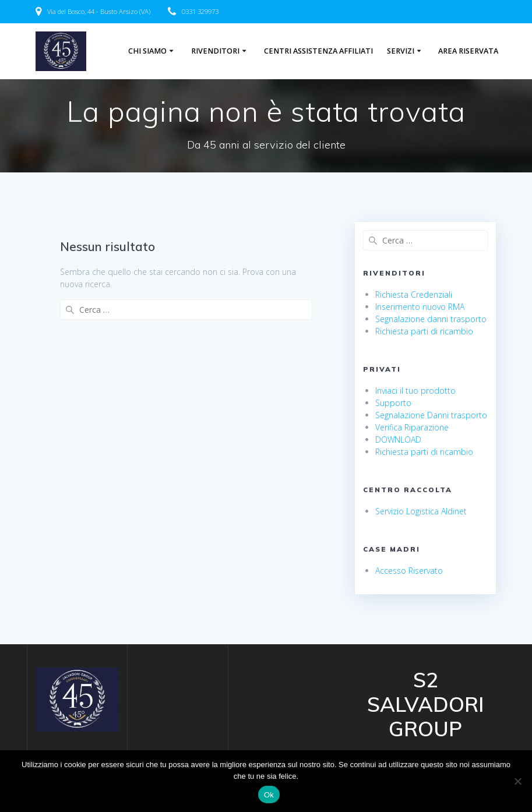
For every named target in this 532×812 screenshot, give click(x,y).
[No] (517, 781)
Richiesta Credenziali (414, 294)
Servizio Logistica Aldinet (421, 511)
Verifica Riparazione (412, 427)
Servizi (401, 51)
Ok (269, 795)
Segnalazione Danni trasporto (431, 415)
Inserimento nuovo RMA (420, 307)
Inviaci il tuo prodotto (415, 391)
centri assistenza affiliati (318, 51)
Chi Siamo (147, 51)
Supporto (393, 403)
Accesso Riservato (409, 571)
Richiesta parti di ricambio (424, 331)
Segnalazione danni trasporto (431, 319)
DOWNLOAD (398, 439)
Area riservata (468, 51)
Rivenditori (215, 51)
